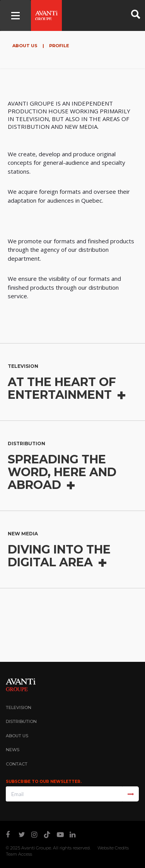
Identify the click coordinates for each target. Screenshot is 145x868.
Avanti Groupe (36, 848)
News (13, 750)
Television (19, 707)
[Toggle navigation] (15, 15)
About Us (26, 46)
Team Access (19, 854)
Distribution (21, 721)
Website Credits (113, 848)
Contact (17, 764)
